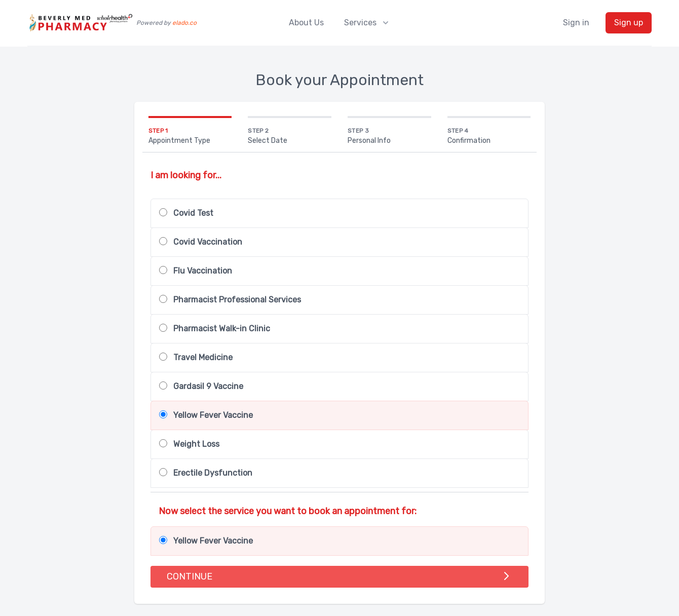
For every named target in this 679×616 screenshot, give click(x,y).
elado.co (184, 23)
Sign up (629, 23)
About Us (306, 23)
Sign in (576, 23)
